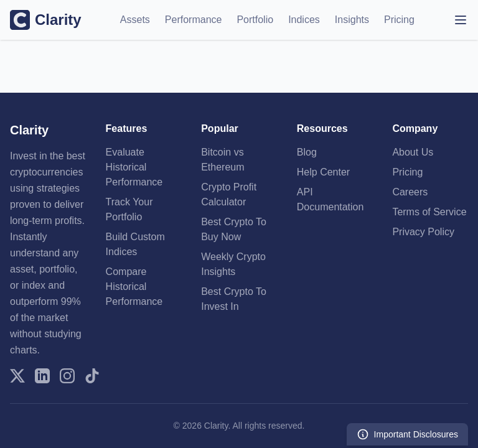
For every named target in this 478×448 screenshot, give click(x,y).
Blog (307, 152)
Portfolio (255, 20)
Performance (194, 20)
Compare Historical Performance (134, 287)
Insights (352, 20)
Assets (135, 20)
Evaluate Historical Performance (134, 167)
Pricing (399, 20)
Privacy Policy (423, 232)
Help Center (323, 172)
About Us (413, 152)
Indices (304, 20)
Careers (410, 192)
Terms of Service (429, 212)
